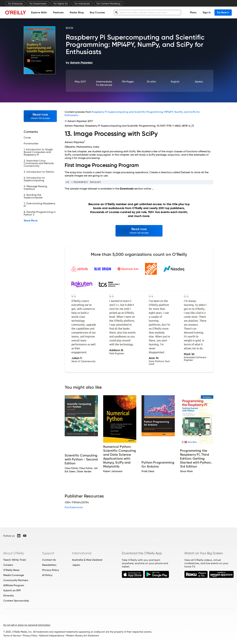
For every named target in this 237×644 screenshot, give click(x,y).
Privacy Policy (51, 570)
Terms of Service (12, 636)
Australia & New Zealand (87, 560)
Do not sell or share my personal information (27, 625)
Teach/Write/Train (15, 560)
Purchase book (74, 508)
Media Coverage (14, 575)
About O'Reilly (14, 553)
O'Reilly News (11, 570)
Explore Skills (39, 12)
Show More (31, 221)
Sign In (207, 12)
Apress (199, 82)
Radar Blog (77, 12)
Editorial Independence (52, 636)
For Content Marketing (108, 4)
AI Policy (47, 575)
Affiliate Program (14, 586)
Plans (193, 12)
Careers (8, 565)
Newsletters (49, 565)
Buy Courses (97, 12)
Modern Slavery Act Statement (83, 636)
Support (48, 553)
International (82, 553)
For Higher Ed (61, 4)
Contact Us (49, 560)
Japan (76, 565)
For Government (38, 4)
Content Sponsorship (16, 601)
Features (58, 12)
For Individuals (82, 4)
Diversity (9, 596)
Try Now (223, 12)
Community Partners (16, 581)
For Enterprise (15, 4)
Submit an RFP (12, 591)
